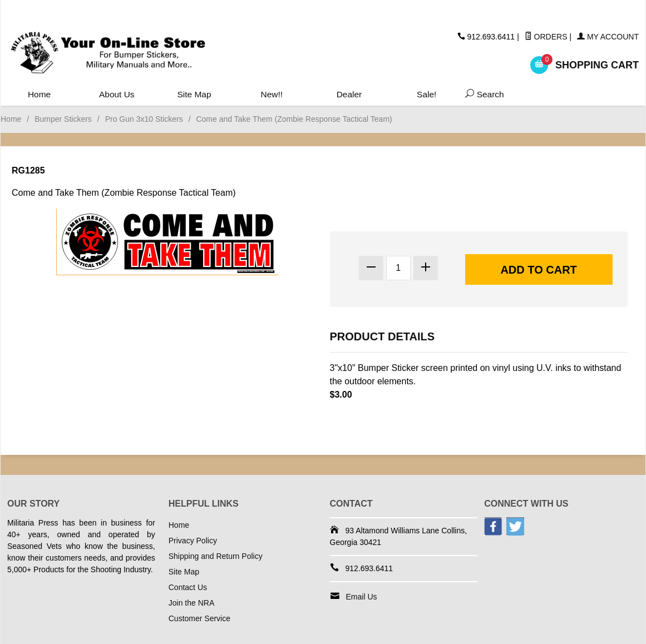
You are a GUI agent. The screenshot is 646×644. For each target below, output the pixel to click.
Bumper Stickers (63, 119)
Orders (546, 37)
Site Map (194, 95)
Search (482, 95)
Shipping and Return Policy (216, 556)
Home (39, 95)
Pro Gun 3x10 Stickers (144, 119)
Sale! (426, 95)
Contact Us (188, 587)
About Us (117, 95)
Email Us (362, 597)
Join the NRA (191, 603)
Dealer (349, 95)
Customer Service (199, 618)
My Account (608, 37)
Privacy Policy (193, 541)
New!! (271, 95)
